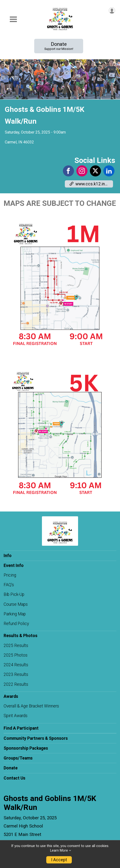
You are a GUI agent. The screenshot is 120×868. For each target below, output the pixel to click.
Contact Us (14, 778)
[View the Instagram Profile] (82, 171)
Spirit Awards (16, 716)
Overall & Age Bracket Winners (31, 706)
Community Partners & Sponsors (36, 738)
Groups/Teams (18, 758)
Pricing (10, 575)
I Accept (59, 860)
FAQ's (9, 585)
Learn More (59, 851)
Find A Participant (21, 728)
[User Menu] (112, 10)
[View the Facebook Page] (68, 171)
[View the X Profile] (95, 171)
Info (8, 556)
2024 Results (16, 665)
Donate (59, 46)
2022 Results (16, 684)
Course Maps (16, 604)
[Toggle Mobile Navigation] (13, 19)
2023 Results (16, 674)
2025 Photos (16, 655)
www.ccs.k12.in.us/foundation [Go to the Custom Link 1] (91, 184)
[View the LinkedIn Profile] (109, 171)
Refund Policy (16, 624)
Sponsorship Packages (26, 748)
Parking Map (15, 614)
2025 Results (16, 646)
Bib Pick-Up (14, 594)
